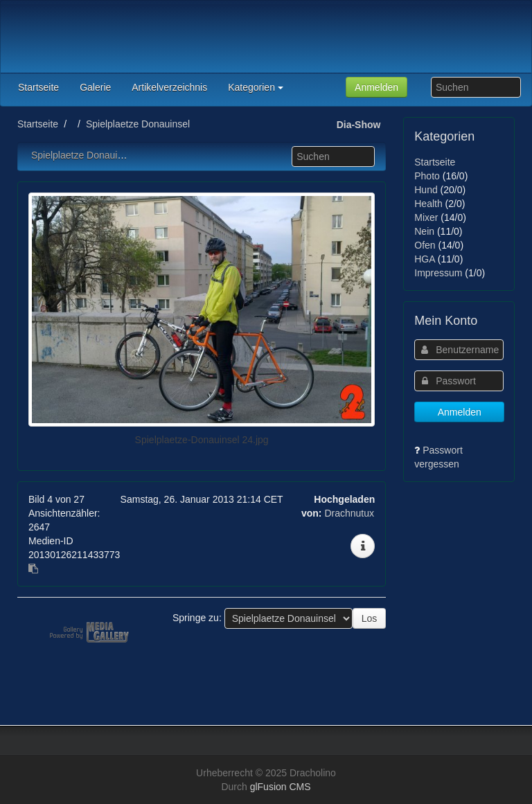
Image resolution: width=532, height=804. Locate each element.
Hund (426, 190)
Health (428, 204)
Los (370, 618)
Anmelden (376, 87)
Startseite (38, 124)
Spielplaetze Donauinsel (138, 124)
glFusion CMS (281, 787)
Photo (427, 176)
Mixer (426, 217)
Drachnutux (349, 513)
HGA (425, 259)
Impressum (438, 273)
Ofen (425, 245)
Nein (424, 231)
